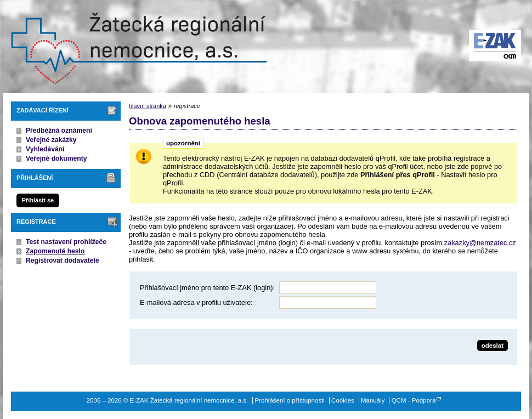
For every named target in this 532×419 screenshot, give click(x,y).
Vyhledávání (45, 149)
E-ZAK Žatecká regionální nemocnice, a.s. (137, 47)
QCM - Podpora (414, 400)
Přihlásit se (38, 200)
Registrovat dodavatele (63, 261)
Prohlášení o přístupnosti (290, 400)
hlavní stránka (148, 106)
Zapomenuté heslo (55, 251)
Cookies (343, 400)
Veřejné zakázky (51, 140)
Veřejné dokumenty (56, 158)
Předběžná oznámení (59, 131)
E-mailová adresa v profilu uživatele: (196, 302)
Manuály (373, 400)
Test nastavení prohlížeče (66, 242)
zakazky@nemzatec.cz (480, 243)
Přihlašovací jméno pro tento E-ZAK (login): (207, 288)
